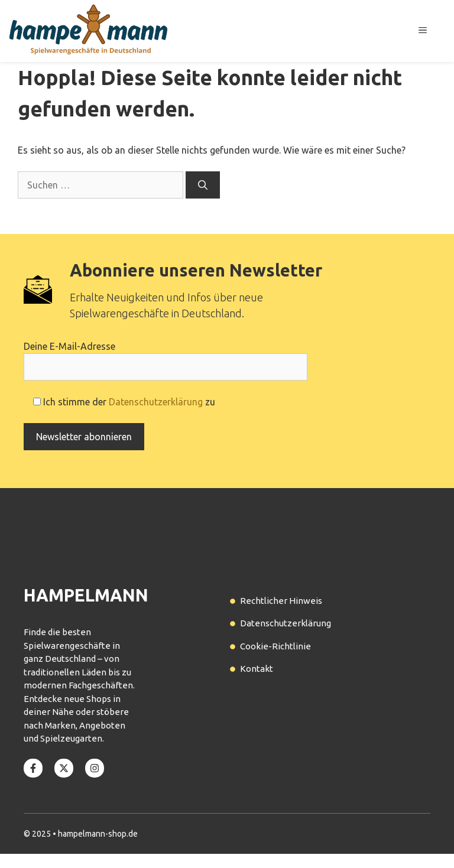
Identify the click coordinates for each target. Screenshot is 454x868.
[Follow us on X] (64, 768)
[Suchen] (203, 185)
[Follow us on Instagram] (95, 768)
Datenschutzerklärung (156, 402)
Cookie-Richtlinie (275, 646)
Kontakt (257, 669)
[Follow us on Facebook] (33, 768)
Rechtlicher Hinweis (281, 601)
